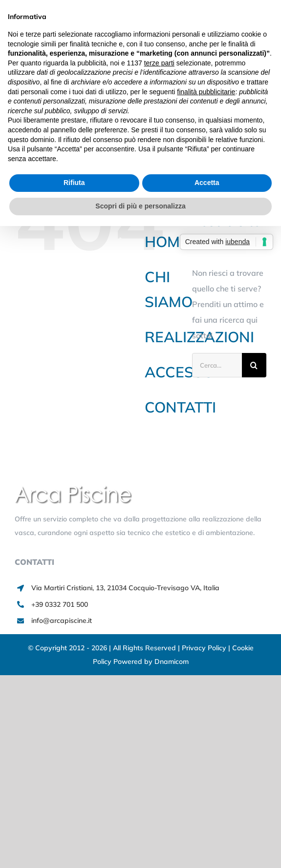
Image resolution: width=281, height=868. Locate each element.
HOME (167, 242)
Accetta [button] (207, 183)
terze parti (159, 63)
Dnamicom (172, 661)
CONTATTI (180, 407)
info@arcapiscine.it (62, 620)
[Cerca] (254, 365)
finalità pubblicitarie (206, 92)
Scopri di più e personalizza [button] (140, 206)
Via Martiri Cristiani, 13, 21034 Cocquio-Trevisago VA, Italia (125, 588)
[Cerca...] (217, 365)
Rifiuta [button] (74, 183)
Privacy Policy (205, 648)
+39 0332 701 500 (60, 604)
